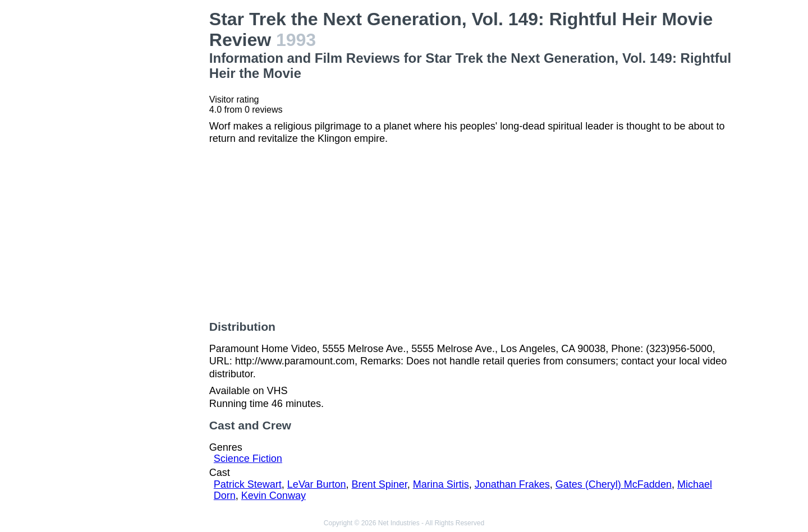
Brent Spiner (380, 484)
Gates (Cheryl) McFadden (614, 484)
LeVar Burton (317, 484)
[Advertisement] (141, 177)
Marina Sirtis (441, 484)
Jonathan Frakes (512, 484)
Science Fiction (248, 459)
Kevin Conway (274, 496)
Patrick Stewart (248, 484)
